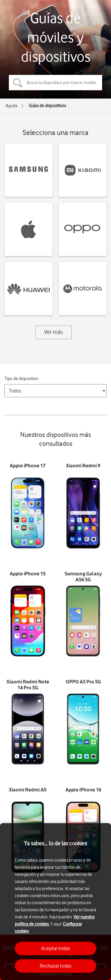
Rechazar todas (55, 966)
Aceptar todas (55, 948)
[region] (55, 902)
